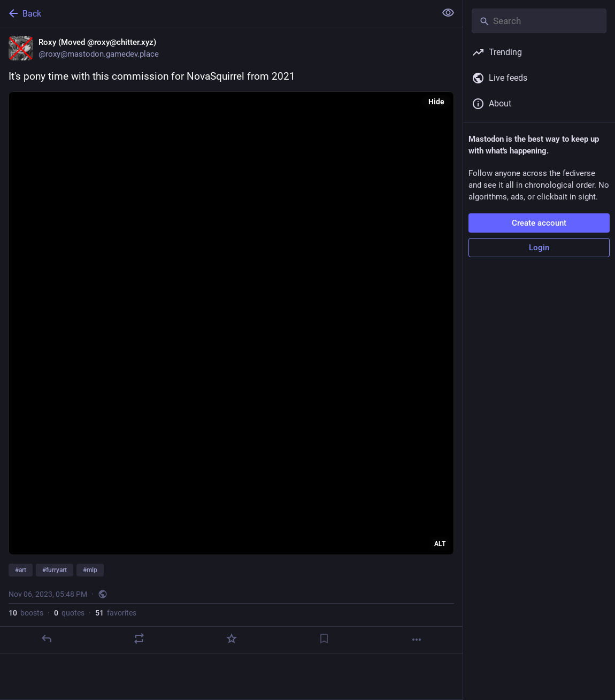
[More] (417, 640)
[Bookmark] (324, 639)
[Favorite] (232, 639)
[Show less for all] (448, 13)
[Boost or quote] (139, 639)
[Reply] (47, 639)
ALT (440, 544)
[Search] (539, 21)
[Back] (217, 13)
